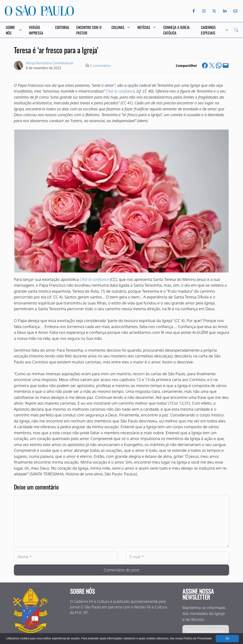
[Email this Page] (226, 65)
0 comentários (100, 66)
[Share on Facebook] (205, 65)
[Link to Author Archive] (18, 65)
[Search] (236, 30)
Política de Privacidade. (198, 638)
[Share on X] (212, 65)
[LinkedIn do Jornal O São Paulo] (225, 11)
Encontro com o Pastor (89, 30)
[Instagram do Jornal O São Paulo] (204, 11)
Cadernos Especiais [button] (215, 30)
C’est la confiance (120, 91)
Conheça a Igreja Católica (176, 30)
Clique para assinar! (206, 631)
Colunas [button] (121, 27)
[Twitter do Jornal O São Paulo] (214, 11)
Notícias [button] (147, 27)
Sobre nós (82, 591)
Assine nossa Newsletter (198, 594)
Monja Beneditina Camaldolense (50, 63)
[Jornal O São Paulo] (39, 14)
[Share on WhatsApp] (219, 65)
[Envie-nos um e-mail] (234, 11)
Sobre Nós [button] (14, 30)
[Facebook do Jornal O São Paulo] (194, 11)
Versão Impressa (36, 30)
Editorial (62, 27)
